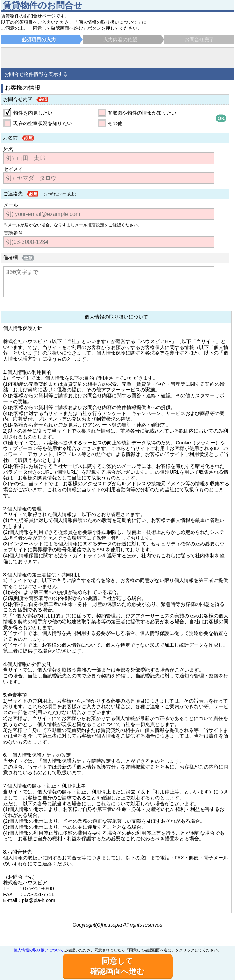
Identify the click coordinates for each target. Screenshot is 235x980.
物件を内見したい (33, 113)
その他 (115, 123)
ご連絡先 (13, 194)
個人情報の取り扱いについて (39, 950)
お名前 (10, 138)
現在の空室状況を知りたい (43, 123)
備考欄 (10, 257)
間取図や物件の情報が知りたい (142, 113)
